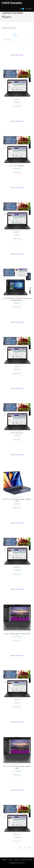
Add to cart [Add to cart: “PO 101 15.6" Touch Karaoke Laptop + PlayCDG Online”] (17, 508)
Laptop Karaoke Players (17, 97)
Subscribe (17, 860)
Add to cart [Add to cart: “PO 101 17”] (17, 574)
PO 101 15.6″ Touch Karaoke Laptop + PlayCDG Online (17, 500)
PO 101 (17, 367)
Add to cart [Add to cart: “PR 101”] (17, 707)
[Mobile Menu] (28, 9)
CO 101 (17, 99)
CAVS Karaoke (12, 3)
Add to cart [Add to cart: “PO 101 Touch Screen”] (17, 440)
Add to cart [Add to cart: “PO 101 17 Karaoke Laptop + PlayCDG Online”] (17, 640)
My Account (24, 860)
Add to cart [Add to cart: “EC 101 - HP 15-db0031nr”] (17, 172)
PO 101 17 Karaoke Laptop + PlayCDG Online (17, 634)
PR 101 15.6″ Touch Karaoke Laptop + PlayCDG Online (17, 767)
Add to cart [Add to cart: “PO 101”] (17, 373)
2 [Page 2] (25, 848)
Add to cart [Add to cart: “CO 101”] (17, 106)
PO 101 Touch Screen (17, 433)
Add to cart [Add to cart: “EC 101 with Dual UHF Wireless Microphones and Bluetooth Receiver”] (17, 307)
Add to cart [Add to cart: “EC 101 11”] (17, 239)
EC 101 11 (17, 232)
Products (4, 860)
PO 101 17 (17, 567)
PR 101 (17, 700)
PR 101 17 (17, 835)
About (30, 860)
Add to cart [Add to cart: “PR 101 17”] (17, 841)
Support (10, 860)
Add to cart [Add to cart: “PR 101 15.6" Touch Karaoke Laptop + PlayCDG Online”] (17, 775)
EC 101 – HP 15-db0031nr (17, 166)
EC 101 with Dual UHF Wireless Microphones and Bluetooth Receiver (17, 299)
